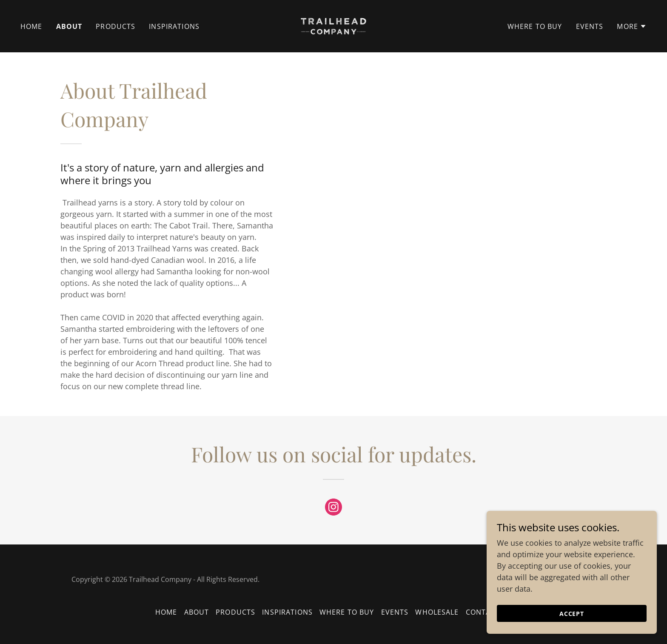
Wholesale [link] (437, 612)
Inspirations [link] (174, 26)
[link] (334, 25)
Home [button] (166, 612)
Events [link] (590, 26)
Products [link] (115, 26)
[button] (632, 26)
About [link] (69, 26)
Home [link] (31, 26)
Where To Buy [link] (535, 26)
